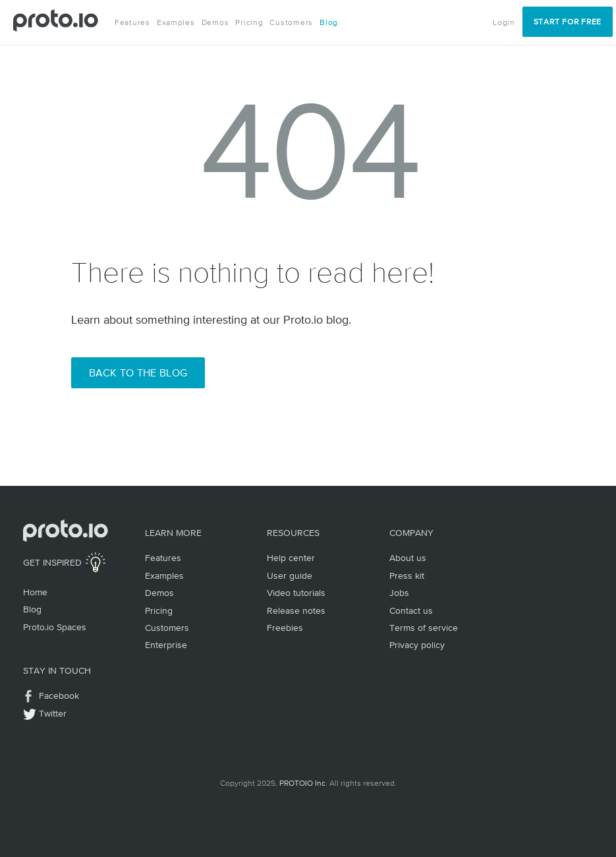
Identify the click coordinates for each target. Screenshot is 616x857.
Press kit (407, 576)
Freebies (285, 628)
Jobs (399, 593)
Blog (329, 22)
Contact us (411, 610)
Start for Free (568, 22)
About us (408, 558)
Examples (176, 22)
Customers (291, 22)
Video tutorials (296, 593)
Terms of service (424, 628)
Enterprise (166, 645)
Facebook (59, 695)
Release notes (296, 610)
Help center (291, 558)
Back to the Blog (138, 372)
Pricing (249, 22)
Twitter (53, 713)
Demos (215, 22)
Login (504, 22)
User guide (290, 576)
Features (132, 22)
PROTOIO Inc (302, 783)
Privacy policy (417, 645)
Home (35, 592)
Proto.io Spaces (55, 627)
